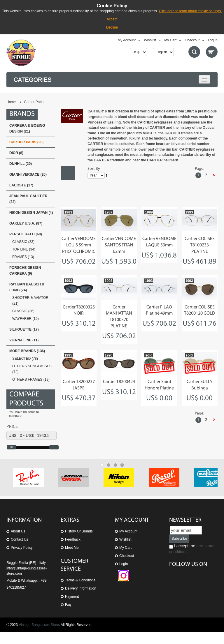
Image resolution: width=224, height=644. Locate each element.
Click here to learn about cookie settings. (190, 11)
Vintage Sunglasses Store (39, 636)
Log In (213, 40)
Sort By (94, 169)
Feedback (73, 551)
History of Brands (79, 543)
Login (124, 576)
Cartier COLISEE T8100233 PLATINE (200, 245)
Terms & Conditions (80, 592)
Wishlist (150, 40)
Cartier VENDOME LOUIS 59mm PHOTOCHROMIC (79, 245)
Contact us (19, 551)
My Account (127, 40)
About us (18, 543)
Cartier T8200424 (119, 382)
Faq (68, 616)
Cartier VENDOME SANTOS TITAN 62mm (119, 245)
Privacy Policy (22, 559)
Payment (72, 608)
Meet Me (72, 559)
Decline (112, 27)
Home (11, 102)
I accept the (192, 560)
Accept (112, 19)
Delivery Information (81, 600)
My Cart (170, 40)
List (68, 188)
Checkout (192, 40)
